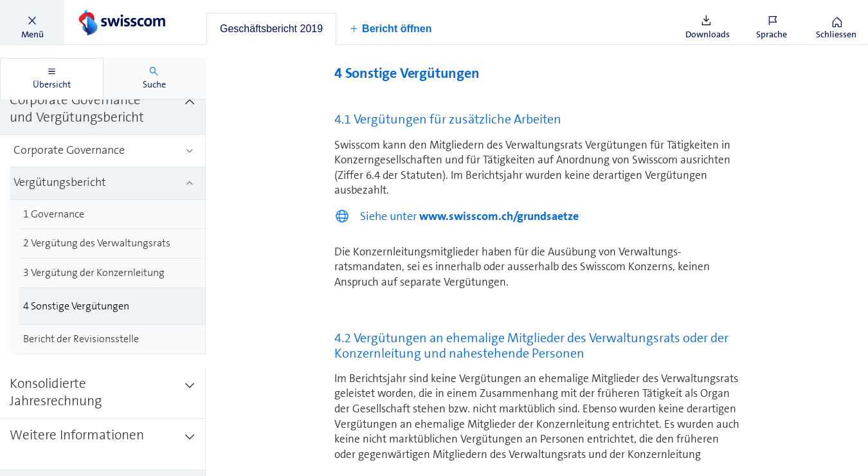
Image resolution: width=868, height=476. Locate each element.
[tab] (271, 29)
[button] (32, 23)
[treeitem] (103, 109)
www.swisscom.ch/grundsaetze (499, 216)
